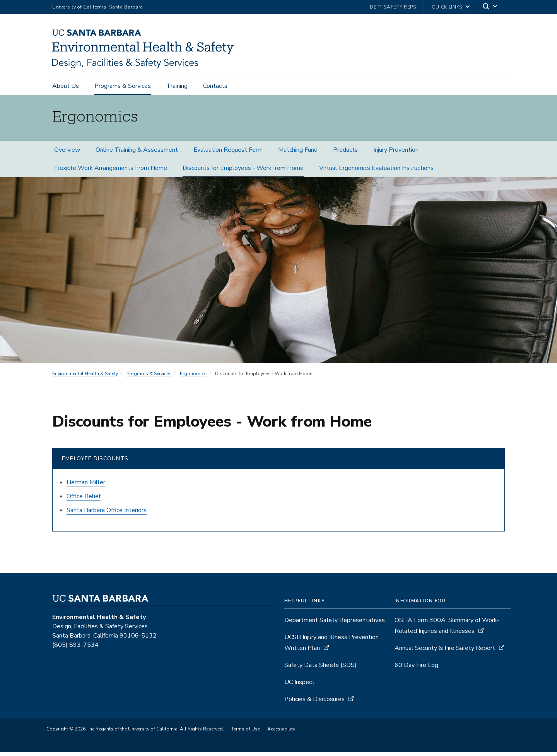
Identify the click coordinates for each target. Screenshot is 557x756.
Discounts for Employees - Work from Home (243, 172)
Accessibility (281, 733)
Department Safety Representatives (335, 624)
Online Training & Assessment (137, 154)
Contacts (215, 86)
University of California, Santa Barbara (98, 7)
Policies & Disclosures (314, 703)
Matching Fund (298, 154)
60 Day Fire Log (416, 669)
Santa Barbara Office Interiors (107, 514)
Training (177, 86)
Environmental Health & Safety (85, 377)
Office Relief (84, 500)
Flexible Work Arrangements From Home (111, 172)
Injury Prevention (396, 154)
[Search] (490, 7)
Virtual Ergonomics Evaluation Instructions (376, 172)
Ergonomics (193, 377)
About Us (66, 86)
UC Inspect (299, 686)
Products (345, 154)
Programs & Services (123, 86)
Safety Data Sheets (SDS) (320, 669)
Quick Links (447, 7)
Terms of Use (246, 733)
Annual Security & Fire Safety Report (445, 652)
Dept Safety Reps (393, 7)
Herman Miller (86, 486)
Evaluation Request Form (228, 154)
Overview (67, 154)
